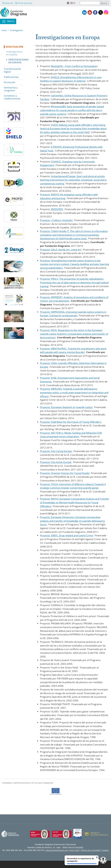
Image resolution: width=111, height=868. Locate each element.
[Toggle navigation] (8, 21)
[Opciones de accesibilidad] (103, 860)
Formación (10, 82)
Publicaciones (11, 77)
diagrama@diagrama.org (57, 850)
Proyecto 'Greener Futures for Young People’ (65, 473)
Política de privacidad (90, 850)
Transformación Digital (12, 70)
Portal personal (24, 3)
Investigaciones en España (14, 53)
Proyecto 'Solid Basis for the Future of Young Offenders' (71, 422)
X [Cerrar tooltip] (95, 858)
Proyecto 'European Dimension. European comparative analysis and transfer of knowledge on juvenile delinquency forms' (73, 521)
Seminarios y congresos (11, 89)
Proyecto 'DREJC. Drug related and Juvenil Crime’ (67, 535)
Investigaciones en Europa (16, 61)
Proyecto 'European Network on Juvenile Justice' (67, 407)
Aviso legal (74, 850)
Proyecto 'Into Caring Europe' (56, 451)
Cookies (105, 850)
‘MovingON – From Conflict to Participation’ (74, 66)
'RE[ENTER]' (57, 209)
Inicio (4, 30)
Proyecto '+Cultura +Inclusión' (56, 220)
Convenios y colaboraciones (12, 97)
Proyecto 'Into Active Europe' (56, 462)
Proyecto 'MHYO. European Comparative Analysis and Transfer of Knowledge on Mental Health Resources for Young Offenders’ (75, 502)
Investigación (17, 30)
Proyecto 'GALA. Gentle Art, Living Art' (61, 250)
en (74, 3)
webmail (8, 3)
